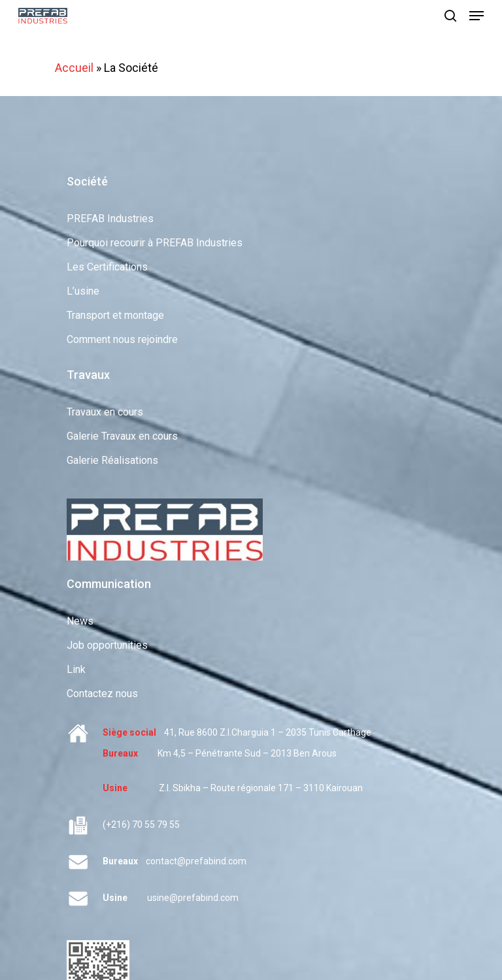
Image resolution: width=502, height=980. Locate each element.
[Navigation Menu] (477, 16)
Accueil (74, 68)
